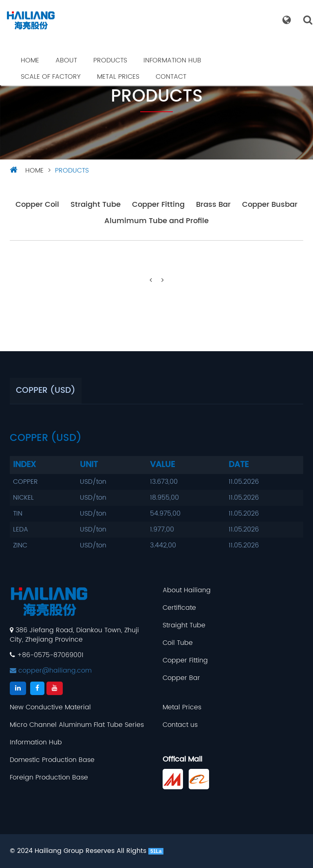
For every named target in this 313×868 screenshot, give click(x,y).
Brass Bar (213, 205)
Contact (171, 77)
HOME (34, 170)
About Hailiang (187, 590)
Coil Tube (178, 643)
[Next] (163, 280)
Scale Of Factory (51, 77)
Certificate (179, 608)
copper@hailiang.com (51, 671)
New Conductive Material (50, 707)
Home (30, 60)
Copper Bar (181, 678)
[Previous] (151, 280)
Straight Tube (96, 205)
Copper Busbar (270, 205)
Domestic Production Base (52, 760)
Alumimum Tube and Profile (156, 221)
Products (110, 60)
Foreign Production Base (49, 778)
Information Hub (172, 60)
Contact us (180, 725)
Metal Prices (118, 77)
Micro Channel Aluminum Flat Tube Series (77, 725)
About (66, 60)
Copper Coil (37, 205)
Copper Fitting (158, 205)
